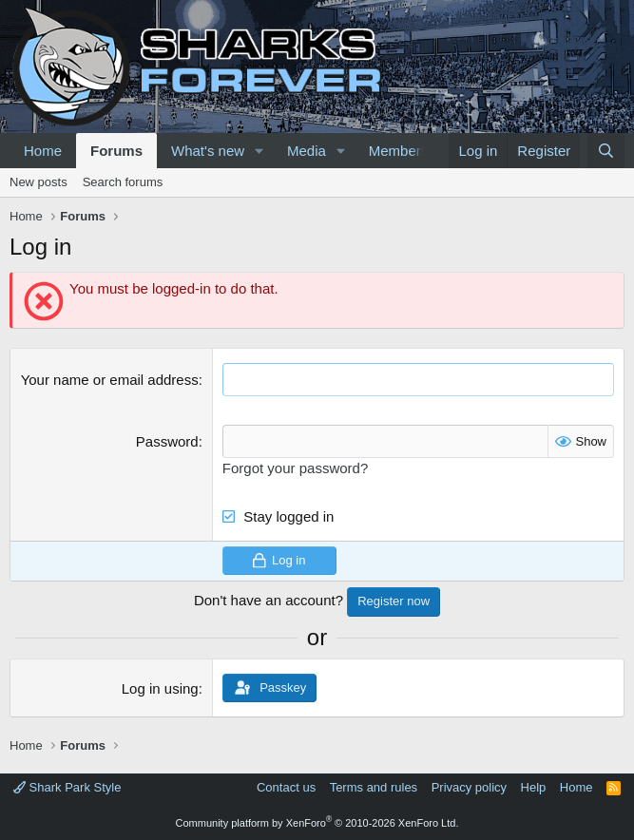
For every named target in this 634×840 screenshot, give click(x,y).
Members (399, 151)
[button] (259, 151)
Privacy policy (469, 787)
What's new (208, 151)
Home (43, 151)
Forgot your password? (295, 468)
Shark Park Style (67, 787)
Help (534, 787)
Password (167, 441)
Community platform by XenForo (317, 823)
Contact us (286, 787)
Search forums (123, 182)
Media (307, 151)
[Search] (606, 151)
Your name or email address (110, 380)
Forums (116, 151)
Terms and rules (374, 787)
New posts (38, 182)
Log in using (160, 688)
